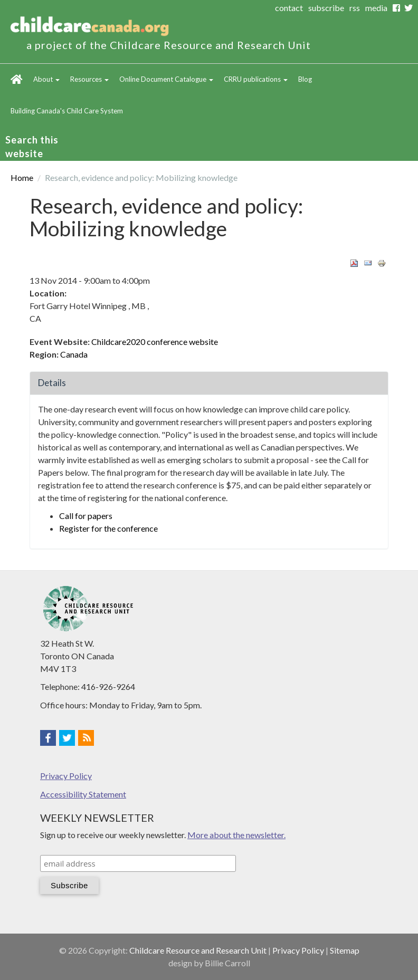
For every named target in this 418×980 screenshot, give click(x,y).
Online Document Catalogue (166, 79)
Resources (89, 79)
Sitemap (345, 950)
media (376, 8)
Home (17, 80)
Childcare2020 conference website (155, 342)
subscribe (326, 8)
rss (355, 8)
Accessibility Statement (83, 794)
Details (52, 383)
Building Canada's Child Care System (67, 111)
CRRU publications (256, 79)
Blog (305, 79)
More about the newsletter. (236, 835)
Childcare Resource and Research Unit (198, 950)
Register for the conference (108, 528)
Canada (74, 354)
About (46, 79)
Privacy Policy (66, 776)
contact (289, 8)
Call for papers (86, 516)
